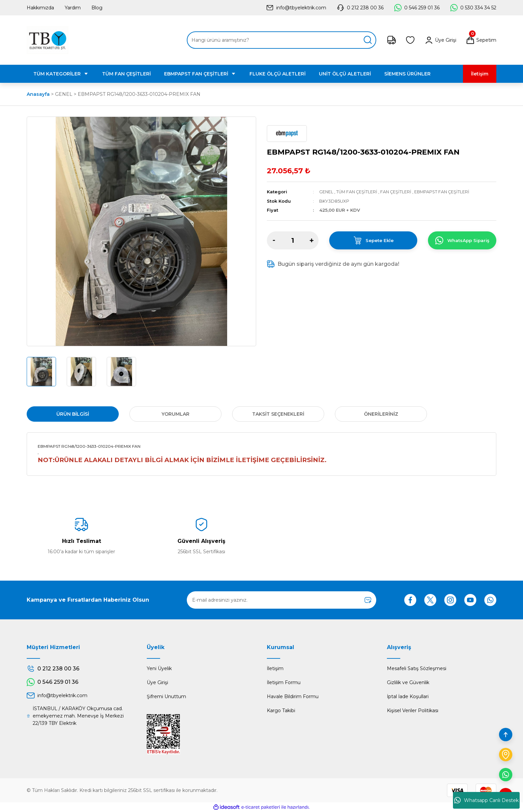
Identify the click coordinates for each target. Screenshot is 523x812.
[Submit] (368, 600)
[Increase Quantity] (312, 240)
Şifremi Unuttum (166, 696)
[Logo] (48, 40)
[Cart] (481, 40)
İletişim (275, 668)
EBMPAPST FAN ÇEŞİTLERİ (445, 192)
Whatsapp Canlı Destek (486, 800)
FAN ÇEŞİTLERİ (398, 192)
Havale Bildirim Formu (293, 696)
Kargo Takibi (281, 710)
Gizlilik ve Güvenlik (408, 682)
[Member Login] (440, 40)
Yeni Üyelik (159, 668)
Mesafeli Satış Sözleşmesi (417, 668)
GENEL (326, 192)
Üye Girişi (157, 682)
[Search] (282, 40)
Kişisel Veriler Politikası (413, 710)
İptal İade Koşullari (408, 696)
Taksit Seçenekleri (278, 414)
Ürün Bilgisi (73, 414)
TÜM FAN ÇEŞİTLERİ (358, 192)
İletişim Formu (284, 682)
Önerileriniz (381, 414)
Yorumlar (175, 414)
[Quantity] (293, 240)
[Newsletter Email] (282, 600)
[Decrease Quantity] (274, 240)
